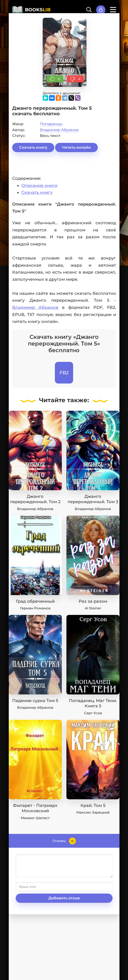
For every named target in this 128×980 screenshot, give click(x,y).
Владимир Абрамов (59, 130)
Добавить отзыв (64, 898)
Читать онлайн (76, 147)
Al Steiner (93, 608)
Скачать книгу (33, 147)
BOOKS (38, 10)
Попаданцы (51, 124)
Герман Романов (35, 608)
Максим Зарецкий (93, 812)
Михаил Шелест (35, 818)
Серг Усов (93, 713)
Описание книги (39, 186)
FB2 (64, 373)
